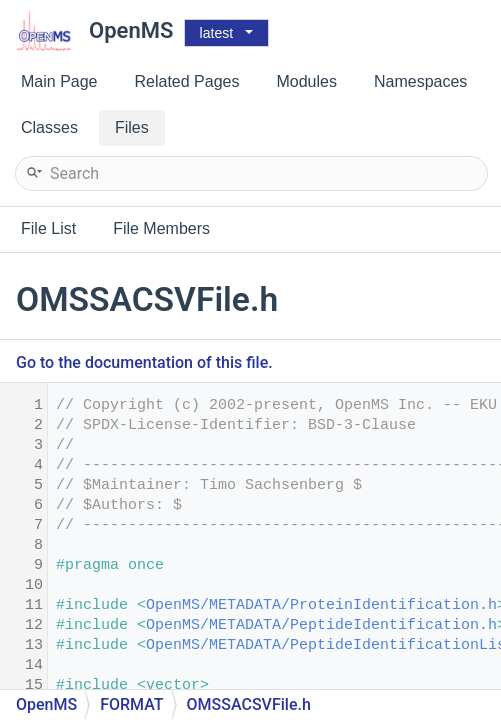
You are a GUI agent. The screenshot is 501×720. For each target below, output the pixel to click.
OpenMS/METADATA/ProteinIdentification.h (321, 605)
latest (216, 33)
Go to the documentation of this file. (144, 362)
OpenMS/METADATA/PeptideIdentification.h (321, 625)
